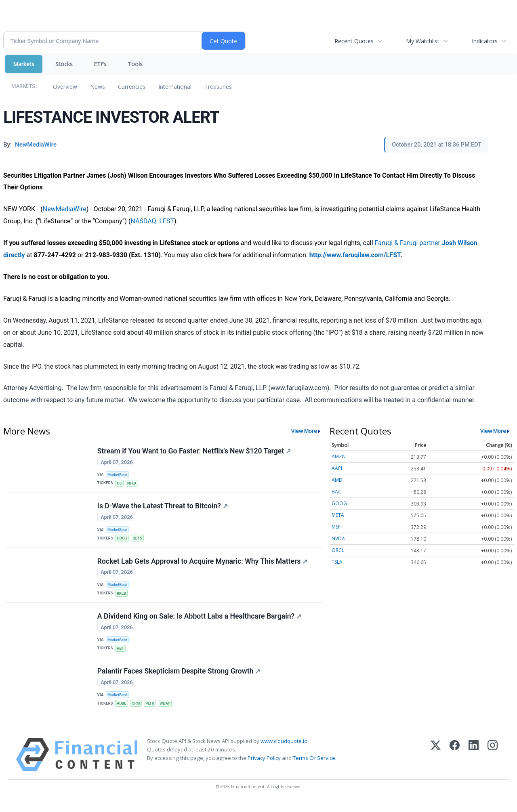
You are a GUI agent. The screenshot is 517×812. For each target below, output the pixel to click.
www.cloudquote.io (284, 751)
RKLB (122, 598)
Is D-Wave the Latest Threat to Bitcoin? (163, 509)
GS (120, 484)
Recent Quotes (354, 41)
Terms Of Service (314, 768)
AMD (337, 480)
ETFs (100, 64)
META (338, 515)
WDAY (168, 712)
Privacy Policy (264, 768)
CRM (138, 712)
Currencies (132, 87)
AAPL (337, 468)
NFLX (133, 484)
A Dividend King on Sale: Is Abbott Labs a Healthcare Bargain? (200, 623)
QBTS (139, 541)
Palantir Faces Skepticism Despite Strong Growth (179, 680)
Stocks (64, 64)
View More (304, 431)
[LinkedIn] (474, 764)
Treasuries (218, 87)
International (175, 87)
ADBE (122, 712)
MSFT (337, 527)
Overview (65, 87)
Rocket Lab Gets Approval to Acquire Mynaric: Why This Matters (203, 566)
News (98, 87)
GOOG (123, 541)
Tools (135, 64)
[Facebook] (455, 764)
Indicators (485, 41)
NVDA (338, 538)
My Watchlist (423, 41)
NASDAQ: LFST (152, 221)
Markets (24, 64)
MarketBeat (118, 475)
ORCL (338, 550)
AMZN (339, 456)
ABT (121, 655)
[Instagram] (493, 764)
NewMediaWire (65, 209)
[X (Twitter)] (436, 764)
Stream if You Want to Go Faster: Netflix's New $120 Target (194, 451)
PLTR (152, 712)
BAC (336, 492)
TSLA (337, 562)
